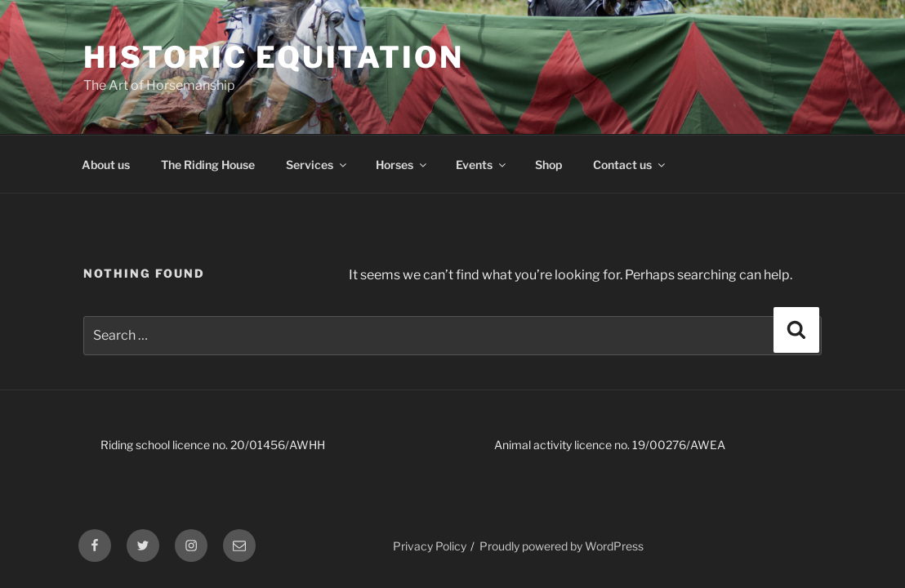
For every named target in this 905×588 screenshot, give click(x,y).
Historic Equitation (274, 57)
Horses (402, 165)
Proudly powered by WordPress (562, 546)
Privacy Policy (430, 546)
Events (482, 165)
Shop (548, 165)
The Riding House (208, 165)
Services (317, 165)
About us (106, 165)
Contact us (630, 165)
